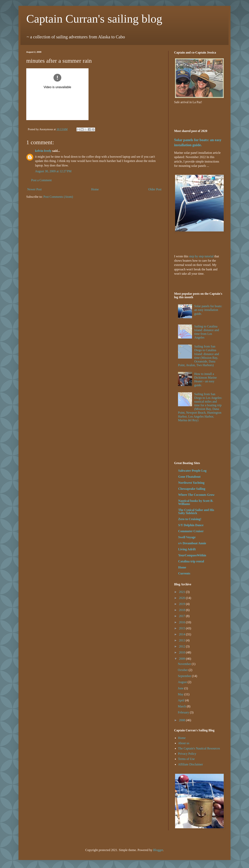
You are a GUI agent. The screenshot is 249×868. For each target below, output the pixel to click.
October (183, 670)
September (185, 676)
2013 (182, 640)
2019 (182, 604)
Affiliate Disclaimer (190, 764)
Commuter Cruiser (191, 531)
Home (95, 189)
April (181, 700)
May (181, 694)
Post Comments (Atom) (58, 197)
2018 (182, 610)
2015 (182, 628)
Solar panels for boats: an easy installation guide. (208, 310)
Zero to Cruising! (190, 519)
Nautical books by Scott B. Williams (196, 502)
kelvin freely (43, 151)
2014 (182, 634)
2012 (182, 646)
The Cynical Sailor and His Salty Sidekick (196, 511)
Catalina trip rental (191, 561)
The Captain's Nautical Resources (199, 748)
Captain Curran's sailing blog (94, 19)
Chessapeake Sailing (192, 489)
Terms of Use (186, 759)
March (182, 706)
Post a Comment (41, 180)
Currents (184, 573)
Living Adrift (187, 549)
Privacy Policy (187, 754)
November (185, 664)
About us (184, 743)
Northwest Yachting (191, 483)
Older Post (155, 189)
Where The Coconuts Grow (196, 495)
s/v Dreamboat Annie (192, 543)
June (181, 688)
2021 (182, 592)
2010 (182, 652)
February (184, 712)
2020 (182, 598)
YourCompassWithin (192, 555)
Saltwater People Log (192, 471)
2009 (182, 659)
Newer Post (34, 189)
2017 (182, 616)
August (183, 682)
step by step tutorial (201, 256)
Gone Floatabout (189, 477)
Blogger (158, 850)
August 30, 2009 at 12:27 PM (53, 171)
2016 (182, 622)
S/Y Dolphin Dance (191, 525)
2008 (182, 720)
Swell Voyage (187, 537)
